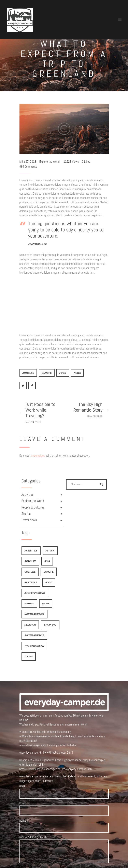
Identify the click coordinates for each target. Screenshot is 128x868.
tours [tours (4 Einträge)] (29, 656)
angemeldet (38, 455)
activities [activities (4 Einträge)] (31, 551)
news (77, 373)
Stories (26, 514)
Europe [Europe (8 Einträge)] (49, 572)
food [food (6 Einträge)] (49, 582)
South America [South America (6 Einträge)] (34, 635)
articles (28, 373)
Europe (47, 373)
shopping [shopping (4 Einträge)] (50, 625)
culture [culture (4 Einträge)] (30, 572)
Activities (28, 495)
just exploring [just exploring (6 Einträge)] (35, 593)
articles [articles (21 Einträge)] (30, 561)
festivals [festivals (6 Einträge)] (31, 582)
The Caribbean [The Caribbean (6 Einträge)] (34, 646)
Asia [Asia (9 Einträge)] (47, 561)
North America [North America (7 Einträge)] (34, 614)
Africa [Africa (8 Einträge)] (50, 551)
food (63, 373)
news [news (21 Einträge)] (46, 603)
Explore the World (49, 162)
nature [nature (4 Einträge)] (29, 603)
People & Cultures (33, 507)
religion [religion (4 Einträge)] (30, 625)
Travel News (29, 520)
